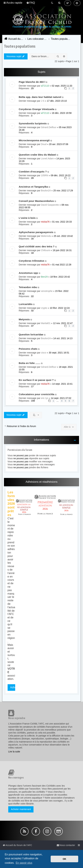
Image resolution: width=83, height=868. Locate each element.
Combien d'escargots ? (33, 172)
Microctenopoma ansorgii (34, 140)
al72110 (45, 86)
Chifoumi (45, 250)
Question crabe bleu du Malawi (37, 155)
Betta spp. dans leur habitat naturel (40, 97)
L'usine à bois (27, 218)
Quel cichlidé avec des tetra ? (37, 246)
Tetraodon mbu (28, 287)
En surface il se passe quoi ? (36, 380)
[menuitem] (31, 3)
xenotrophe (47, 291)
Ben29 (44, 277)
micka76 (45, 222)
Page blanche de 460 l (32, 82)
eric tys (45, 398)
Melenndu (46, 236)
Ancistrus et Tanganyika (33, 187)
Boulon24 (46, 191)
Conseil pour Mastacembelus (36, 201)
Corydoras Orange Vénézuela (37, 109)
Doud (44, 144)
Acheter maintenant (21, 809)
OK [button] (65, 859)
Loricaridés (26, 304)
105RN (45, 175)
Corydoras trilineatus (32, 261)
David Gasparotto (50, 205)
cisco (44, 353)
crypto (44, 308)
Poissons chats (28, 349)
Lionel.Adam (47, 158)
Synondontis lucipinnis (33, 123)
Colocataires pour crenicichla (37, 394)
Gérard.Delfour (49, 127)
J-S (43, 101)
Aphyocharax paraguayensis (36, 232)
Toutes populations (20, 46)
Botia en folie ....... (30, 363)
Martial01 (46, 323)
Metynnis (24, 319)
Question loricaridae (31, 334)
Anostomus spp (28, 273)
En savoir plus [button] (24, 863)
